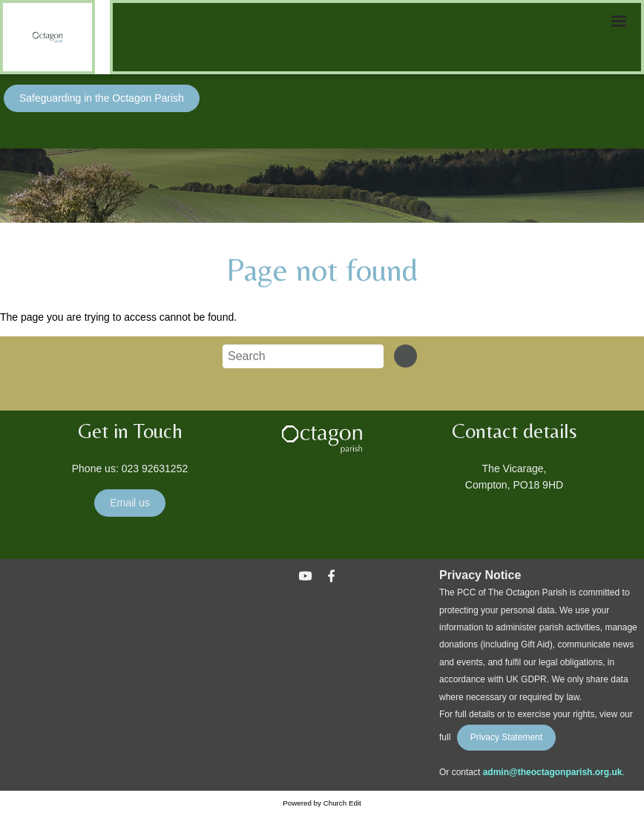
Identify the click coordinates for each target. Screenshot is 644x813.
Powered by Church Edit (322, 803)
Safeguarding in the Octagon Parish (102, 98)
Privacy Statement (506, 737)
